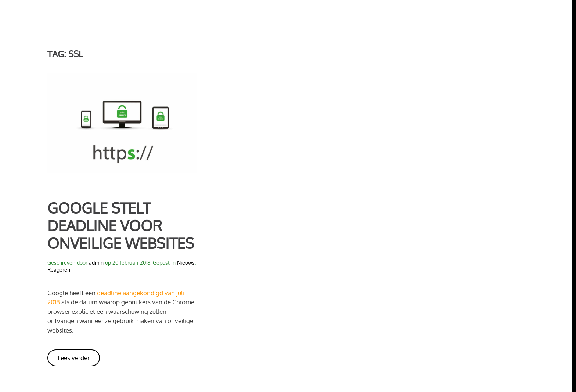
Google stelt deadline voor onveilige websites (121, 225)
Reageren (59, 270)
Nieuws (186, 263)
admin (96, 263)
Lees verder (74, 358)
